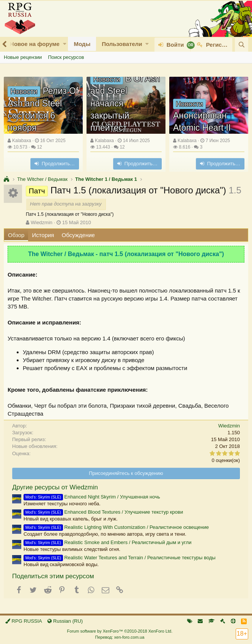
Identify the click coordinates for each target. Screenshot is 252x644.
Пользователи (122, 44)
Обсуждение (78, 235)
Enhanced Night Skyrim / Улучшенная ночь (92, 497)
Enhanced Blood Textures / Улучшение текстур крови (103, 512)
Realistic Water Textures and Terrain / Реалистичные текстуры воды (120, 558)
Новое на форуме (35, 44)
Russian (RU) (65, 621)
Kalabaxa (22, 141)
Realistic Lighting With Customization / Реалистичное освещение (116, 527)
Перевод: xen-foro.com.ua (120, 637)
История (43, 235)
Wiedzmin (42, 222)
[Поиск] (242, 45)
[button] (65, 44)
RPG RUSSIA (24, 621)
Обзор (16, 235)
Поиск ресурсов (66, 57)
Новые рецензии (23, 57)
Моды (82, 44)
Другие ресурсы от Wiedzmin (55, 487)
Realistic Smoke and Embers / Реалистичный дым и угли (107, 542)
